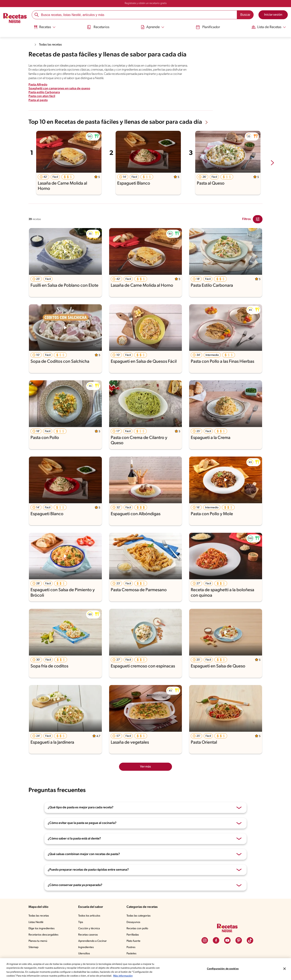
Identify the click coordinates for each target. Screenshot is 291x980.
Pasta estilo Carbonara (44, 92)
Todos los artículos (89, 916)
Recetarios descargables (43, 935)
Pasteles (131, 954)
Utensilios (84, 954)
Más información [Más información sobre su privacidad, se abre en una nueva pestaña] (123, 976)
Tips (81, 922)
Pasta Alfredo (38, 85)
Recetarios (98, 27)
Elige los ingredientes (42, 929)
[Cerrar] (285, 969)
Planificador (208, 27)
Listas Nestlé (36, 922)
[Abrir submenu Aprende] (152, 27)
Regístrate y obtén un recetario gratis (146, 3)
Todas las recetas (51, 45)
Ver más (145, 767)
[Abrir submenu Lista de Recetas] (270, 27)
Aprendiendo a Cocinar (92, 941)
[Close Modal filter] (258, 219)
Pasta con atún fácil (42, 96)
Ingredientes (86, 947)
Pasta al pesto (38, 100)
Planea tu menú (38, 941)
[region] (145, 969)
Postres (131, 947)
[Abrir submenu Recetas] (44, 27)
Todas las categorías (139, 916)
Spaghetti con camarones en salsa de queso (59, 89)
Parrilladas (133, 935)
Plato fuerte (133, 941)
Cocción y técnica (89, 929)
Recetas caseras (88, 935)
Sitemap (33, 947)
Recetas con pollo (137, 929)
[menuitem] (44, 28)
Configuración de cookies (223, 969)
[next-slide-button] (272, 163)
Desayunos (133, 922)
